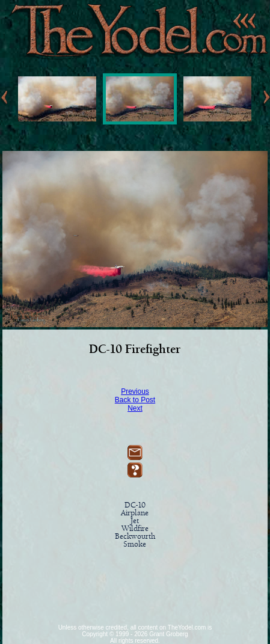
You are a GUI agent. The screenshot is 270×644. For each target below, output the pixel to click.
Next (135, 408)
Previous (135, 391)
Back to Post (135, 400)
